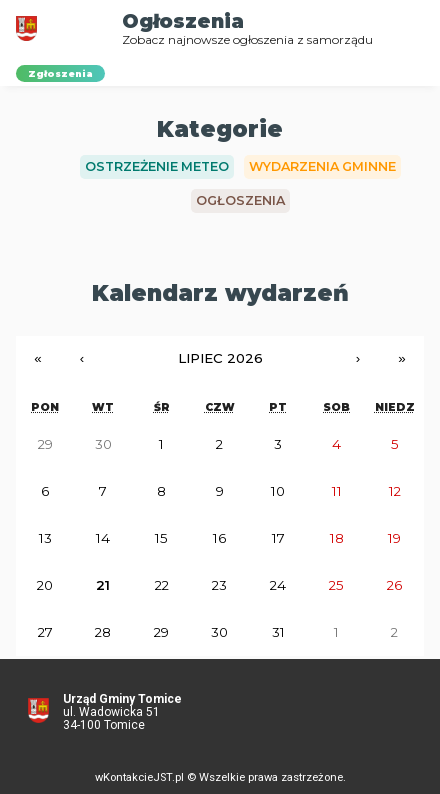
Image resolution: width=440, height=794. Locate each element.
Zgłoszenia (60, 73)
